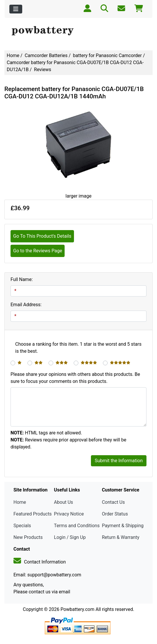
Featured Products (33, 514)
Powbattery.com (77, 609)
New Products (28, 537)
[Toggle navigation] (16, 9)
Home (13, 55)
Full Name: (22, 279)
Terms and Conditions (77, 526)
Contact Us (113, 502)
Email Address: (26, 305)
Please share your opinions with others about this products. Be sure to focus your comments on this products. (75, 378)
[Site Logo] (78, 31)
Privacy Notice (69, 514)
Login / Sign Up (70, 537)
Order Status (115, 514)
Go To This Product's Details (42, 236)
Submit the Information (119, 461)
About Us (64, 502)
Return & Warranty (120, 537)
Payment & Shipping (123, 526)
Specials (22, 526)
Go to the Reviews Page (38, 251)
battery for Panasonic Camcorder (107, 55)
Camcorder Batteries (46, 55)
